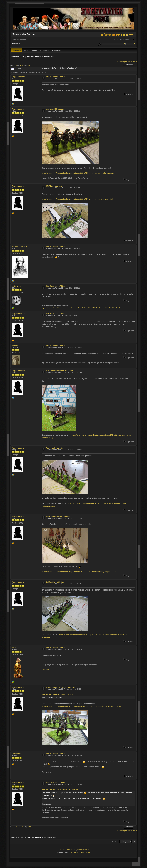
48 (22, 65)
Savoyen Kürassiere (55, 109)
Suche (34, 50)
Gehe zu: (116, 842)
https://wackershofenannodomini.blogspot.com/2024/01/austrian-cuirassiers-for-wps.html (78, 173)
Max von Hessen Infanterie (58, 516)
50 (28, 65)
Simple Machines (83, 850)
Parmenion (17, 754)
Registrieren (57, 50)
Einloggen (45, 50)
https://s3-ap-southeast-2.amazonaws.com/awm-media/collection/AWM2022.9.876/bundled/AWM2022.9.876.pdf (81, 308)
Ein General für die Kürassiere (60, 371)
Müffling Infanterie (54, 186)
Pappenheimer (18, 77)
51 (30, 65)
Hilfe (26, 50)
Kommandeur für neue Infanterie (61, 687)
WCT (14, 648)
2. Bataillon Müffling (55, 582)
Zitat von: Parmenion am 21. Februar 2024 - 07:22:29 (60, 790)
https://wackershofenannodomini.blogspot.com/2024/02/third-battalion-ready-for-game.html (79, 572)
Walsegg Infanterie (54, 448)
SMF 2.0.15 (62, 850)
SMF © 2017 (72, 850)
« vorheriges (122, 61)
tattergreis (16, 286)
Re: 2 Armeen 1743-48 (56, 77)
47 (20, 65)
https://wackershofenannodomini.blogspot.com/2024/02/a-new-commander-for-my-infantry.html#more (83, 706)
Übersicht (17, 50)
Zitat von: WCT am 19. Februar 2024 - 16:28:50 (58, 695)
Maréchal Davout (19, 247)
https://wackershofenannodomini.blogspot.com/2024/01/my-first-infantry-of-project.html (77, 199)
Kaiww (15, 346)
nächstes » (132, 61)
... (18, 65)
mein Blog (45, 669)
